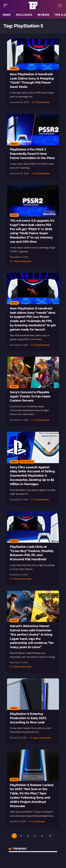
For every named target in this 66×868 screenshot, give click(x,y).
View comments (22, 261)
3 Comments (42, 102)
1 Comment (39, 822)
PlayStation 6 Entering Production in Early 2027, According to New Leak (28, 718)
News (14, 69)
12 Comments (42, 345)
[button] (7, 5)
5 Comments (42, 173)
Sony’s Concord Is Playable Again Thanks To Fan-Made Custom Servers (30, 396)
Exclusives (27, 462)
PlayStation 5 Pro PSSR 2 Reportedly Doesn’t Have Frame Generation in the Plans (32, 154)
